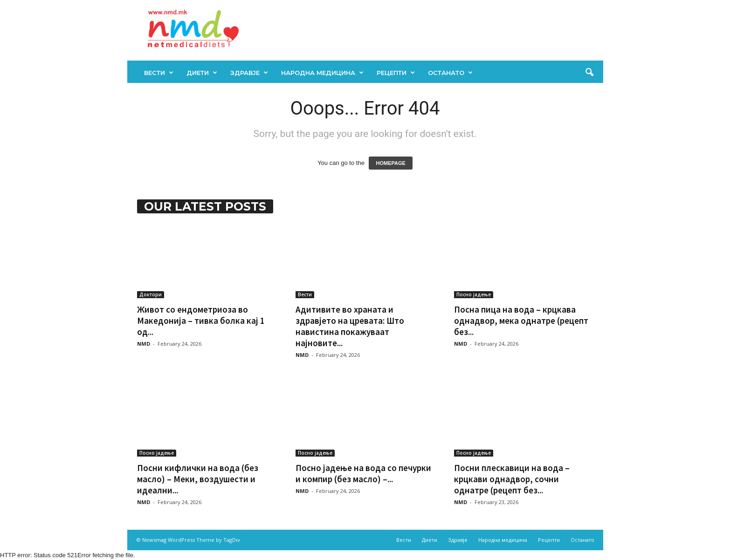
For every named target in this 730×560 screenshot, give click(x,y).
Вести (159, 73)
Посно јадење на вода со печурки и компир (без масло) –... (363, 473)
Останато (450, 73)
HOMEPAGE (390, 163)
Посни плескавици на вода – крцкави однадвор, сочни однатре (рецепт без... (512, 479)
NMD (144, 344)
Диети (202, 73)
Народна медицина (322, 73)
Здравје (249, 73)
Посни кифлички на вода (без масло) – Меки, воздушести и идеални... (198, 479)
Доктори (151, 294)
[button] (589, 73)
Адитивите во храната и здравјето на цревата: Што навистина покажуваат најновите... (350, 326)
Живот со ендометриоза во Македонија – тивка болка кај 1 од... (201, 321)
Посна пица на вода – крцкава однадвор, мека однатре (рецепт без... (521, 321)
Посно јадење (474, 294)
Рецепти (396, 73)
